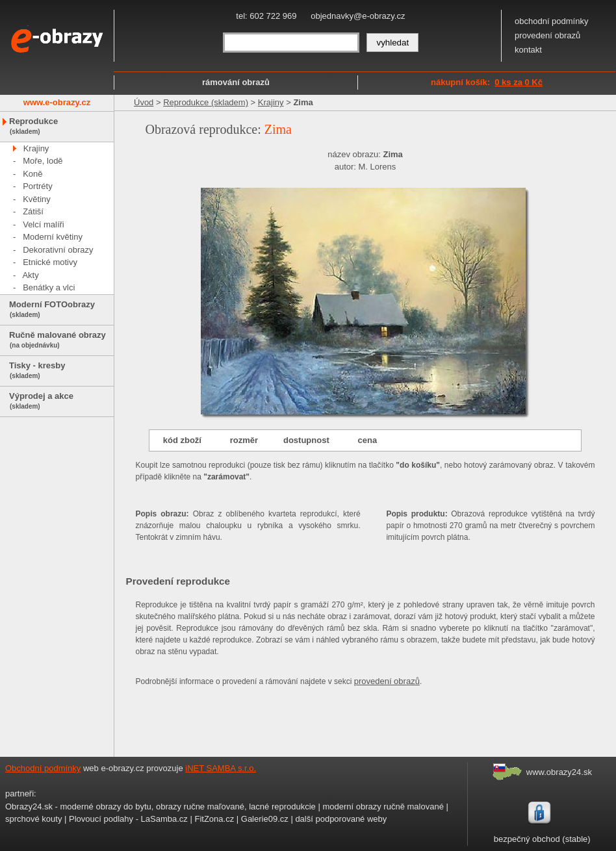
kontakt (528, 50)
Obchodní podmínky (43, 768)
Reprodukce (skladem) (206, 102)
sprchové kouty (33, 819)
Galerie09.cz (265, 819)
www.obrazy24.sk (559, 772)
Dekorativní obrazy (58, 250)
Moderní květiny (53, 237)
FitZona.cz (214, 819)
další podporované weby (341, 819)
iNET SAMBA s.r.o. (221, 768)
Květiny (37, 199)
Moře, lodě (43, 161)
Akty (30, 275)
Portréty (38, 186)
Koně (32, 174)
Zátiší (33, 211)
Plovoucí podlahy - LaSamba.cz (128, 819)
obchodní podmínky (551, 21)
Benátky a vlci (49, 287)
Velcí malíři (44, 224)
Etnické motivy (50, 262)
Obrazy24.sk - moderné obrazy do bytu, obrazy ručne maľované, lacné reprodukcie (160, 807)
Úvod (144, 102)
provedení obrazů (547, 35)
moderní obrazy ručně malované (383, 807)
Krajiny (36, 148)
